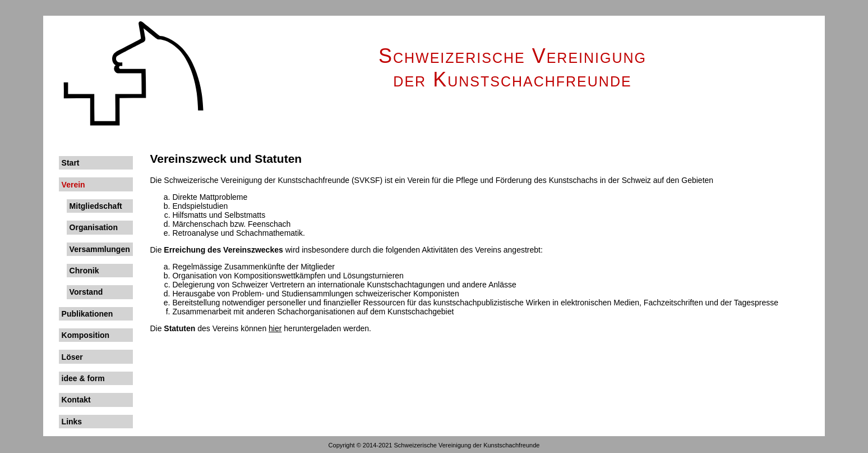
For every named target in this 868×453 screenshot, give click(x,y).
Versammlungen (100, 249)
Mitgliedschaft (96, 206)
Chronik (84, 271)
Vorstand (86, 292)
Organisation (94, 227)
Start (71, 163)
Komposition (86, 335)
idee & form (83, 378)
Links (72, 422)
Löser (72, 357)
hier (275, 328)
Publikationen (87, 314)
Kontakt (76, 400)
